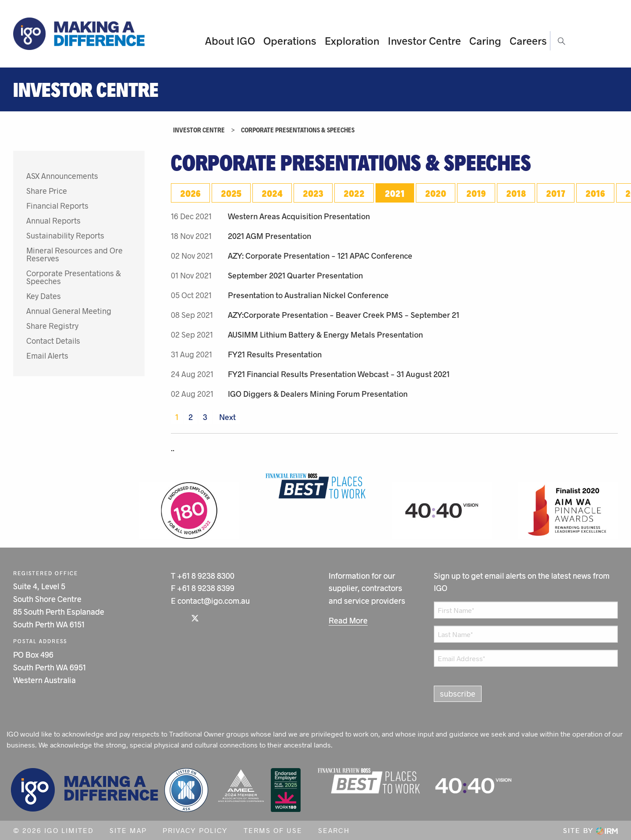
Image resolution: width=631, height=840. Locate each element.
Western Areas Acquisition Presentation (299, 216)
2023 (313, 193)
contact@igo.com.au (214, 601)
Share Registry (52, 326)
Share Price (47, 191)
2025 (231, 193)
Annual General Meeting (69, 311)
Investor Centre (424, 41)
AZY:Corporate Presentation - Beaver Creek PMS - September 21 (344, 315)
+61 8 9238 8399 (206, 588)
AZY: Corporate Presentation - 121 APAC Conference (320, 256)
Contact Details (53, 341)
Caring (485, 41)
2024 (272, 193)
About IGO (230, 41)
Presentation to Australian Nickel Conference (308, 295)
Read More (348, 620)
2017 (556, 193)
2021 (395, 193)
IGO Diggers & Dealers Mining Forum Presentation (318, 394)
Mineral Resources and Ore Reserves (74, 254)
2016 (595, 193)
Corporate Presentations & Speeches (74, 277)
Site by (590, 830)
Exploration (352, 41)
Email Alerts (47, 356)
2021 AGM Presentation (269, 236)
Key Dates (44, 296)
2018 (516, 193)
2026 (190, 193)
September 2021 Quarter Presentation (295, 275)
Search (334, 830)
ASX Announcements (62, 176)
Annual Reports (53, 221)
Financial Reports (57, 206)
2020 (436, 193)
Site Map (128, 830)
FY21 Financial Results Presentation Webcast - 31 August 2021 (339, 374)
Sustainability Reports (65, 235)
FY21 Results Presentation (275, 354)
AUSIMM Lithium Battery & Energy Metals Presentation (325, 335)
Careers (528, 41)
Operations (290, 41)
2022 (354, 193)
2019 (476, 193)
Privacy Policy (195, 830)
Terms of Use (273, 830)
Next (227, 417)
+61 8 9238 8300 (206, 576)
